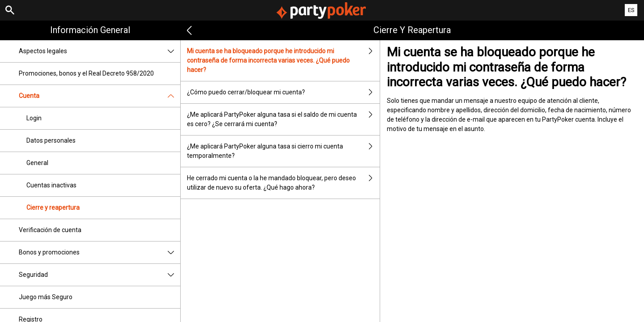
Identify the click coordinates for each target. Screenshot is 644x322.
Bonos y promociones (100, 252)
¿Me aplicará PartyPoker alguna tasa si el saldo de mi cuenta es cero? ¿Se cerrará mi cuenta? (283, 119)
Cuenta (100, 96)
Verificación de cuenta (50, 230)
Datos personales (51, 140)
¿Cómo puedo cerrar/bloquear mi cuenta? (283, 92)
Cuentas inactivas (51, 185)
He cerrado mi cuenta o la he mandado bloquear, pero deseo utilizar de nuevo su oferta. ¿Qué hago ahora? (283, 183)
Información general (90, 30)
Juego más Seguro (46, 297)
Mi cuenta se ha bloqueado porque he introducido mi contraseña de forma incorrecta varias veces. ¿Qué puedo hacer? (283, 61)
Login (34, 118)
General (37, 163)
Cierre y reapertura (53, 208)
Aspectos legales (100, 51)
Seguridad (100, 275)
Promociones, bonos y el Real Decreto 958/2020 (86, 73)
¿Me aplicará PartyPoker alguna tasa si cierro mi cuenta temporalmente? (283, 151)
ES (631, 10)
